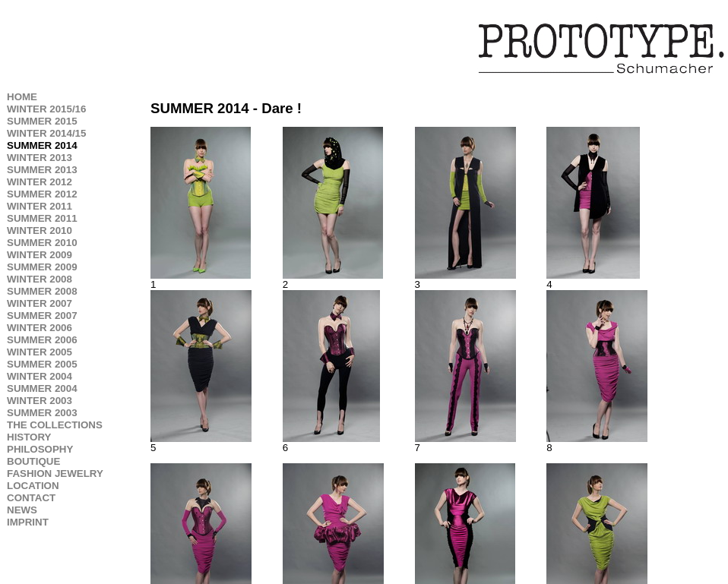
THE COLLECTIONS (55, 425)
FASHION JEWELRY (55, 474)
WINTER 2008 (40, 279)
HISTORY (29, 437)
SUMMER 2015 (42, 121)
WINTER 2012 (40, 182)
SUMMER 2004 (42, 388)
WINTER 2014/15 (46, 133)
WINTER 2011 (40, 206)
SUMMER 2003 (42, 413)
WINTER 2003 (40, 401)
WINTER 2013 (40, 158)
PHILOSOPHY (40, 449)
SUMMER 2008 (42, 291)
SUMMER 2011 (42, 218)
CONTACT (31, 498)
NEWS (22, 510)
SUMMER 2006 (42, 340)
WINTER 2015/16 (46, 109)
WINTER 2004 (40, 376)
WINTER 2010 (40, 230)
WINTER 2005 (40, 352)
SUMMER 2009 (42, 267)
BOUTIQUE (33, 461)
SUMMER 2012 (42, 194)
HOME (22, 97)
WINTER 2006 (40, 328)
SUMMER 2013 (42, 170)
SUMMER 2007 (42, 316)
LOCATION (33, 486)
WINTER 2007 (40, 303)
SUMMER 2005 (42, 364)
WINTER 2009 (40, 255)
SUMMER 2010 (42, 243)
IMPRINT (28, 522)
